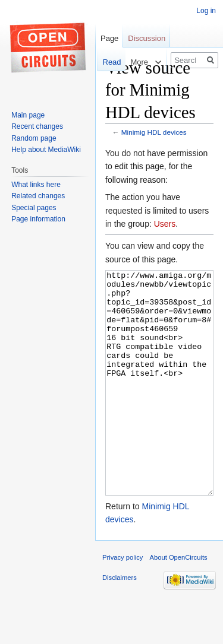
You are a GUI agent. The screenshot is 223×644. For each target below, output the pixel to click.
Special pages (34, 208)
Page (109, 38)
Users (165, 224)
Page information (38, 219)
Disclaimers (120, 622)
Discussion (147, 38)
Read (107, 62)
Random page (34, 138)
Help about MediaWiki (46, 150)
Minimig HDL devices (154, 132)
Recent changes (37, 126)
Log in (206, 11)
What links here (36, 185)
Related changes (38, 196)
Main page (28, 115)
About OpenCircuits (179, 602)
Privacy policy (123, 602)
